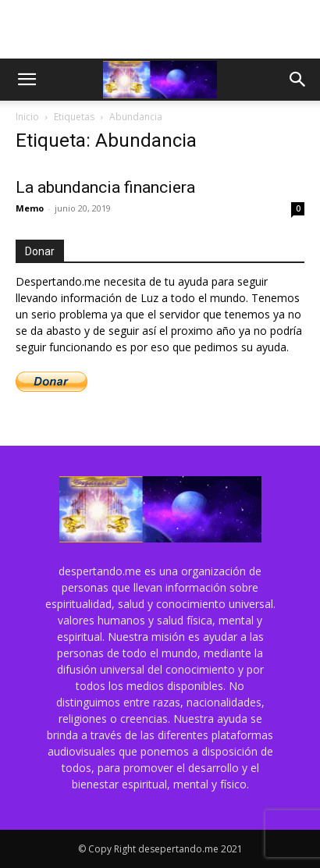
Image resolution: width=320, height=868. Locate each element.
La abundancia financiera (105, 187)
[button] (27, 80)
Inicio (27, 117)
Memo (30, 208)
